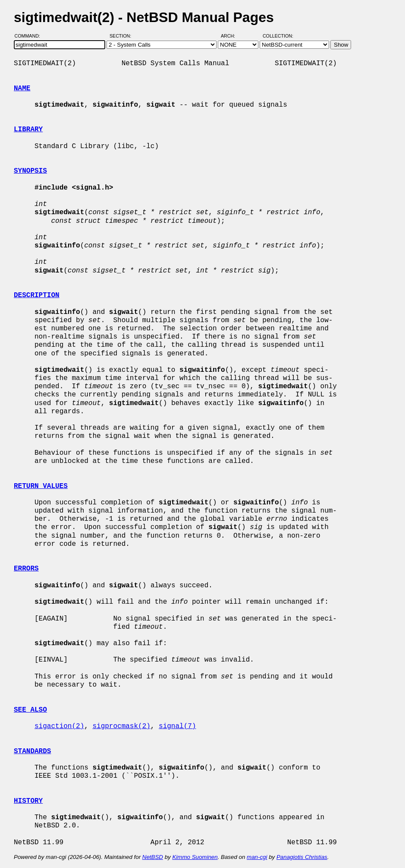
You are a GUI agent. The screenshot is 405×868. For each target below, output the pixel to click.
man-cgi (257, 857)
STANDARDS (32, 751)
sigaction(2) (59, 726)
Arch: (232, 36)
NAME (22, 89)
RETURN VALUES (41, 486)
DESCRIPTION (37, 295)
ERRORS (26, 569)
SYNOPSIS (30, 171)
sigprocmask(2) (121, 726)
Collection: (278, 36)
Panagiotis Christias (302, 857)
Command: (30, 36)
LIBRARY (28, 130)
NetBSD (153, 857)
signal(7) (177, 726)
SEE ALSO (30, 710)
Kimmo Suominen (195, 857)
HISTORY (28, 801)
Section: (122, 36)
